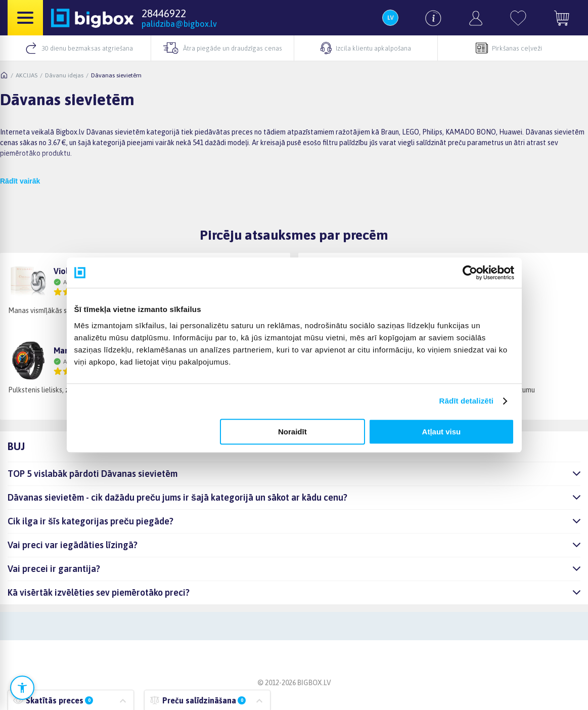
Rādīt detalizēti (466, 401)
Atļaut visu (442, 432)
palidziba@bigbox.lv (179, 24)
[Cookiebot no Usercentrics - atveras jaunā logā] (470, 273)
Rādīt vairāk (20, 181)
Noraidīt (292, 432)
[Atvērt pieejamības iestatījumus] (22, 688)
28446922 (164, 13)
